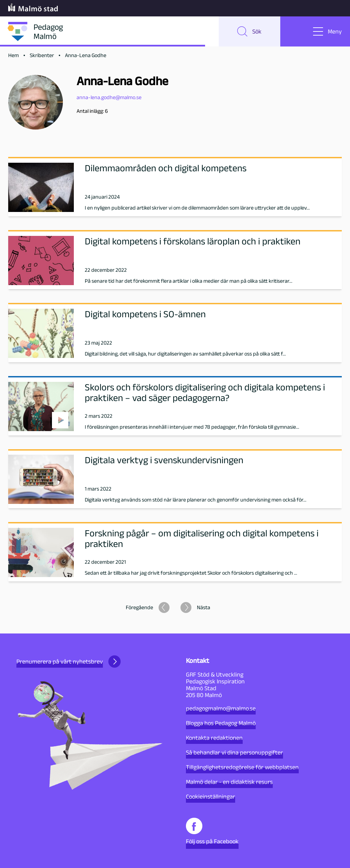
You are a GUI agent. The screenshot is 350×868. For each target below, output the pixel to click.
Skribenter (42, 55)
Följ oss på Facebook (212, 831)
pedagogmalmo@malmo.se (221, 708)
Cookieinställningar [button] (211, 797)
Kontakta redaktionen (214, 738)
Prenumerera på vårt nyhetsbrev (69, 662)
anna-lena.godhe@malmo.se (109, 97)
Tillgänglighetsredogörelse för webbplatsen (242, 767)
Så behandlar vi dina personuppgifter (234, 752)
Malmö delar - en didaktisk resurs (229, 782)
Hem (14, 55)
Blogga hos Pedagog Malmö (221, 723)
